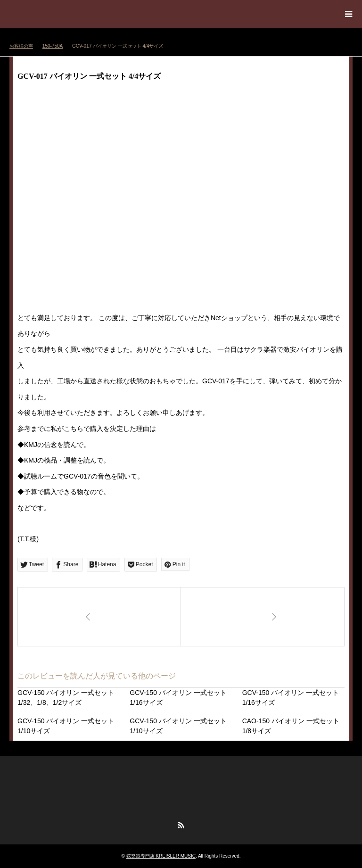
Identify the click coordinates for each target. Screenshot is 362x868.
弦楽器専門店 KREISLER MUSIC (161, 856)
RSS (181, 825)
